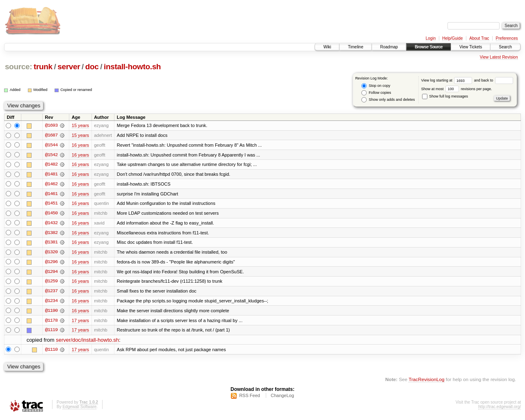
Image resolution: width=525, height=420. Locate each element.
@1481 (51, 175)
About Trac (479, 38)
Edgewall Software (79, 409)
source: (18, 67)
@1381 (51, 243)
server (69, 67)
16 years (80, 145)
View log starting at (448, 80)
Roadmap (389, 47)
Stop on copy (376, 86)
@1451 (51, 204)
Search (505, 47)
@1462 (51, 184)
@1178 (51, 322)
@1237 (51, 293)
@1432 (51, 224)
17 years (80, 322)
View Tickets (471, 47)
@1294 (51, 273)
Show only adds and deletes (388, 100)
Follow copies (376, 93)
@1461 (51, 194)
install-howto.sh (132, 67)
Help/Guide (452, 38)
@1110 (51, 352)
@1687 (51, 135)
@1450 (51, 214)
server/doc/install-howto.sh (87, 342)
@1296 (51, 263)
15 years (80, 125)
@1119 (51, 332)
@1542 (51, 155)
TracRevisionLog (426, 381)
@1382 (51, 234)
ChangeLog (282, 398)
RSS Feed (250, 398)
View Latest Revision (499, 57)
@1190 (51, 312)
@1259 (51, 283)
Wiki (327, 47)
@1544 (51, 145)
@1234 (51, 302)
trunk (43, 67)
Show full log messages (445, 96)
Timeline (355, 47)
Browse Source (429, 47)
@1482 (51, 165)
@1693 (51, 125)
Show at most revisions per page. (457, 89)
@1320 (51, 253)
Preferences (507, 38)
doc (92, 67)
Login (431, 38)
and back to (494, 80)
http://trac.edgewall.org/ (500, 409)
